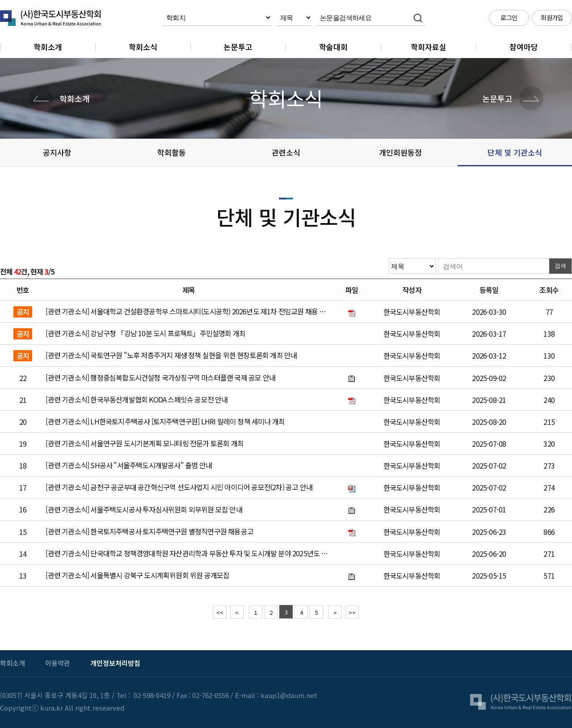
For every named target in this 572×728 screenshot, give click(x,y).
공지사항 (57, 152)
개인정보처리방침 (115, 663)
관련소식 (286, 152)
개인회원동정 (400, 152)
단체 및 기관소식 (515, 152)
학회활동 (172, 152)
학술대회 (333, 47)
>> (352, 612)
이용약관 (58, 663)
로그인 (509, 17)
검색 (560, 266)
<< (220, 612)
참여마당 (524, 47)
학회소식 (143, 47)
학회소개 (48, 47)
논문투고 (238, 47)
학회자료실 (429, 47)
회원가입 (552, 17)
